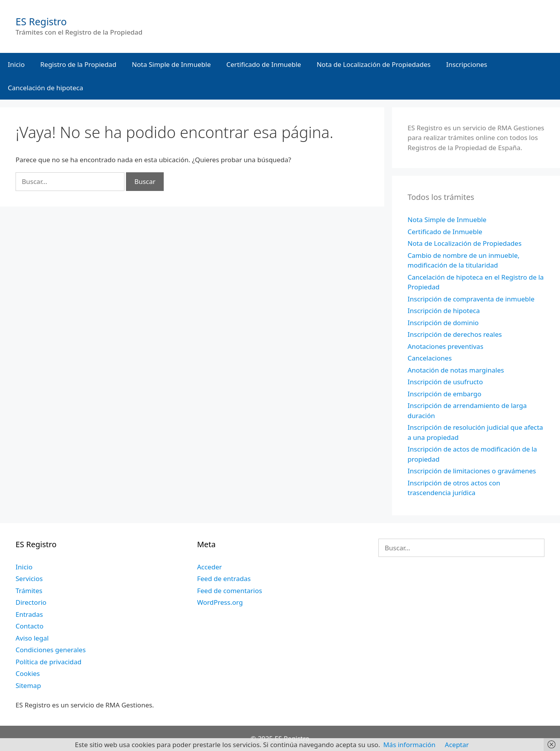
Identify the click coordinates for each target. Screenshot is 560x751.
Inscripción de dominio (443, 323)
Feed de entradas (224, 579)
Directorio (31, 602)
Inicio (16, 64)
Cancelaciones (430, 358)
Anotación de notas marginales (456, 370)
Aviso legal (32, 638)
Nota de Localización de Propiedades (374, 64)
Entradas (29, 614)
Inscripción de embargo (444, 394)
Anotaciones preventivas (445, 346)
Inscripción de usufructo (445, 382)
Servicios (29, 579)
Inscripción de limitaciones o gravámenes (472, 471)
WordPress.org (220, 602)
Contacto (30, 626)
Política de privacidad (48, 662)
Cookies (28, 673)
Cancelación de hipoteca (45, 88)
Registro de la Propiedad (79, 64)
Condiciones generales (51, 650)
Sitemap (28, 685)
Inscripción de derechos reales (455, 334)
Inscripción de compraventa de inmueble (471, 299)
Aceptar (457, 745)
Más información (409, 745)
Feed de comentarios (230, 591)
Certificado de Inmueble (264, 64)
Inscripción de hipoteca (444, 311)
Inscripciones (467, 64)
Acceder (210, 567)
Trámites (29, 591)
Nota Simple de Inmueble (171, 64)
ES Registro (41, 21)
